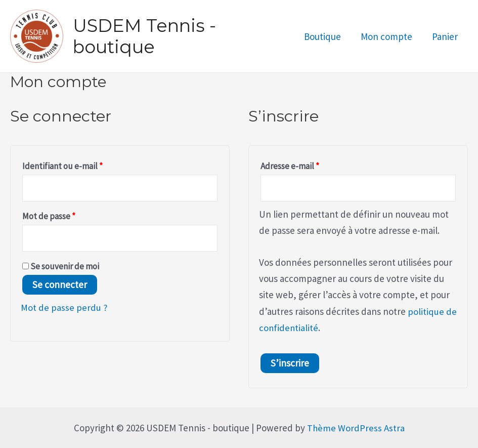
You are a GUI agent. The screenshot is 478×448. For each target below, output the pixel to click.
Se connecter (60, 286)
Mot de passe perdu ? (64, 309)
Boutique (324, 36)
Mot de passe (69, 215)
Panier (445, 36)
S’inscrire (290, 363)
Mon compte (387, 36)
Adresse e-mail (310, 165)
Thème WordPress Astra (356, 428)
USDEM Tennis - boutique (144, 36)
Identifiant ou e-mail (83, 165)
